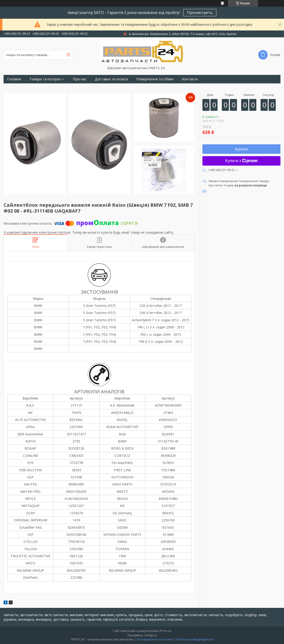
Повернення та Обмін (155, 79)
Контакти (190, 79)
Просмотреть (200, 13)
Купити (241, 149)
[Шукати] (68, 55)
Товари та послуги (45, 79)
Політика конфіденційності (195, 639)
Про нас (80, 79)
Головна (14, 79)
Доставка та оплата (111, 79)
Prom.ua (166, 631)
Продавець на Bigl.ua (142, 635)
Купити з (242, 161)
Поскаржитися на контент (155, 639)
